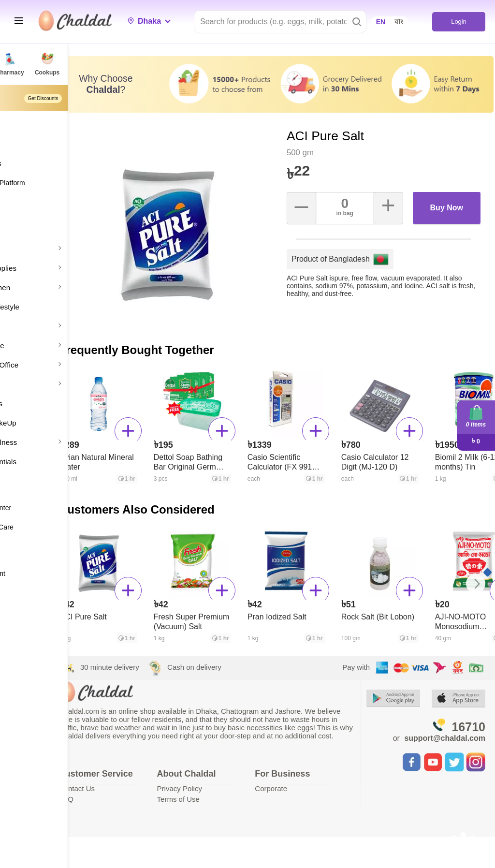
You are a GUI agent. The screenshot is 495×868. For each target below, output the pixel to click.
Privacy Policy (231, 778)
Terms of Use (230, 788)
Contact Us (144, 788)
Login (459, 22)
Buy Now (452, 189)
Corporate (307, 778)
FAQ (133, 799)
